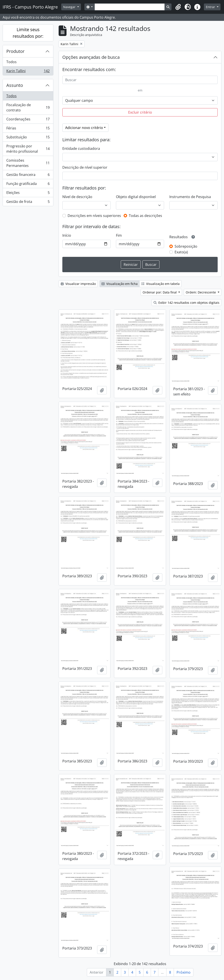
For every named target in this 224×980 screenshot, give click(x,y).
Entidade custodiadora (81, 148)
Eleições (28, 194)
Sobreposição (186, 246)
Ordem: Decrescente (201, 292)
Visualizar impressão (78, 284)
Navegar (70, 7)
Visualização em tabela (160, 284)
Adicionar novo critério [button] (84, 128)
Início (67, 235)
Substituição (28, 138)
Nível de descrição (77, 197)
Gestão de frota (28, 202)
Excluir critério (140, 112)
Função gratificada (28, 185)
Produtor (15, 51)
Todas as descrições (145, 216)
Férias (28, 129)
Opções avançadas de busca (91, 57)
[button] (178, 7)
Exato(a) (181, 252)
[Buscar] (140, 80)
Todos (11, 62)
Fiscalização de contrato (28, 107)
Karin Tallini (28, 72)
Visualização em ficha (120, 284)
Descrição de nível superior (85, 167)
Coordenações (28, 120)
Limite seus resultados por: (28, 33)
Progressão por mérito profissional (28, 149)
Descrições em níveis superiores (94, 216)
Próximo (184, 972)
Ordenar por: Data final (160, 292)
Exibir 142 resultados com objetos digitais (186, 303)
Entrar (211, 7)
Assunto (15, 85)
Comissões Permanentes (28, 163)
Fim (119, 235)
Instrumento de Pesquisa (190, 197)
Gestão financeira (28, 176)
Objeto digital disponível (136, 197)
